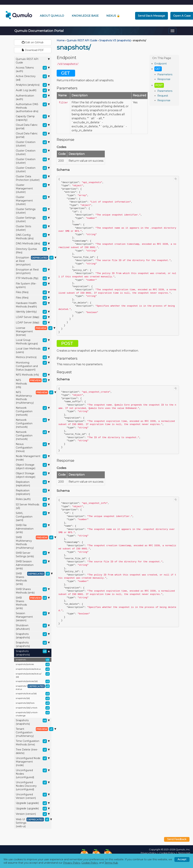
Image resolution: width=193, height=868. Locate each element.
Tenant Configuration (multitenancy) (34, 732)
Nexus (113, 16)
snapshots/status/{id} (33, 694)
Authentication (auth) (33, 97)
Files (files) (33, 292)
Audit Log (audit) (33, 90)
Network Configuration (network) (33, 411)
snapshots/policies (33, 664)
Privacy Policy (149, 853)
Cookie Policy (167, 853)
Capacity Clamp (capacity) (33, 118)
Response (164, 79)
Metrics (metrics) (33, 357)
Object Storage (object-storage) (33, 466)
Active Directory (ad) (33, 78)
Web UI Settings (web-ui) (34, 823)
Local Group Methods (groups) (33, 342)
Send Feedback (177, 839)
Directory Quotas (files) (33, 251)
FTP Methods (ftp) (33, 278)
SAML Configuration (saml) (33, 517)
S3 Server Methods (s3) (33, 506)
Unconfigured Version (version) (33, 796)
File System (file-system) (33, 285)
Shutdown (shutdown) (33, 627)
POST (159, 85)
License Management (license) (34, 331)
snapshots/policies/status (33, 669)
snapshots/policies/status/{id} (33, 675)
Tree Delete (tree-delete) (33, 751)
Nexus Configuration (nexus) (33, 447)
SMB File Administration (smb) (33, 529)
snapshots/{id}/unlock (33, 708)
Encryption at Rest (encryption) (34, 261)
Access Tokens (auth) (33, 69)
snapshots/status (33, 687)
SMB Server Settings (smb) (33, 555)
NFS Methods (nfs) (33, 375)
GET (158, 69)
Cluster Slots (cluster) (33, 228)
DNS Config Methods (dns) (33, 237)
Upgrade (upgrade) (33, 803)
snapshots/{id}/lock (33, 703)
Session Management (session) (33, 617)
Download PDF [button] (33, 50)
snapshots (33, 660)
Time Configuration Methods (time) (33, 743)
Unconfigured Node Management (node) (33, 762)
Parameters (165, 74)
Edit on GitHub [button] (33, 42)
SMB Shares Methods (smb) (34, 579)
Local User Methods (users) (33, 350)
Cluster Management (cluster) (33, 188)
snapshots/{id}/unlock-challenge (33, 714)
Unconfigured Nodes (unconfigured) (33, 774)
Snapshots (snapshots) (33, 636)
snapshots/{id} (33, 698)
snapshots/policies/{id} (33, 681)
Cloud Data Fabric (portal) (33, 127)
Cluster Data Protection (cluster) (33, 178)
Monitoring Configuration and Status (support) (33, 366)
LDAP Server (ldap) (33, 317)
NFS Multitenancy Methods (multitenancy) (34, 397)
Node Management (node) (33, 458)
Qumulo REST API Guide (33, 61)
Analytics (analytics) (33, 85)
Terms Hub (184, 853)
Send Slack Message (152, 16)
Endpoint (161, 64)
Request (163, 96)
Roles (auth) (33, 499)
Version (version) (33, 814)
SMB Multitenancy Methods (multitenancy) (34, 542)
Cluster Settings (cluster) (33, 211)
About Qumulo (52, 16)
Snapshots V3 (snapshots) (115, 40)
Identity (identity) (33, 312)
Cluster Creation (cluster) (33, 144)
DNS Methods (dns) (33, 244)
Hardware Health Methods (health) (33, 305)
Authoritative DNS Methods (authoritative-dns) (33, 108)
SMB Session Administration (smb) (33, 565)
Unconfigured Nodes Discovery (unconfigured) (33, 786)
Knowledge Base (85, 16)
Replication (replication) (33, 484)
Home (61, 40)
